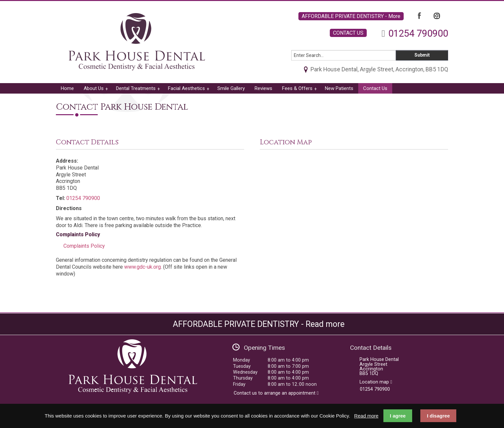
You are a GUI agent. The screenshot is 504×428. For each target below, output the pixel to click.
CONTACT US (348, 33)
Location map (376, 382)
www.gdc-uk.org (143, 267)
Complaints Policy (84, 246)
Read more (366, 416)
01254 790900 (415, 34)
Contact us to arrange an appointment (276, 393)
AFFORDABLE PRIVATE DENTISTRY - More (351, 16)
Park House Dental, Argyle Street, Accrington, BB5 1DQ (379, 69)
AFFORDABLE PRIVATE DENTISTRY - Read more (259, 324)
